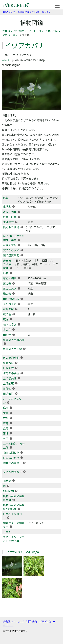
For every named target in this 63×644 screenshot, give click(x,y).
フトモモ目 (35, 31)
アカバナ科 (51, 31)
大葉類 (6, 31)
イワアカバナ (36, 523)
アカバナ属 (9, 35)
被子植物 (19, 31)
